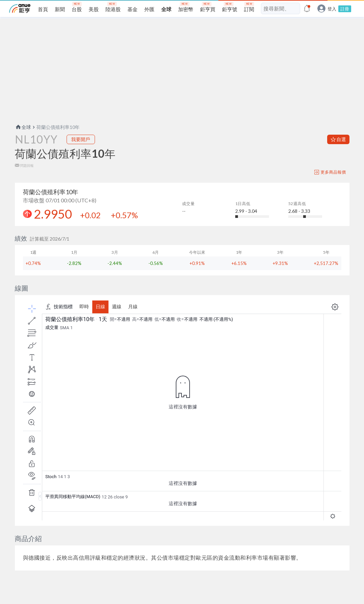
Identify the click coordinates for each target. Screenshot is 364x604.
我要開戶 (81, 139)
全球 (23, 127)
